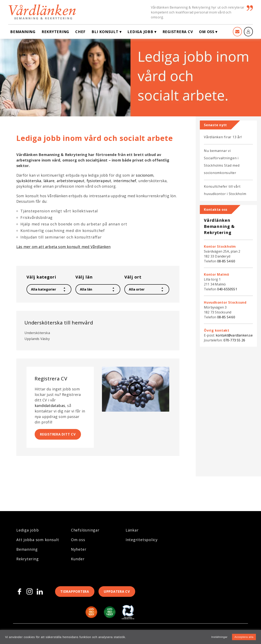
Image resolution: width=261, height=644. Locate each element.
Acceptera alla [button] (244, 637)
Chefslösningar (85, 530)
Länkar (132, 530)
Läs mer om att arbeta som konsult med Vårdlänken (64, 247)
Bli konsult (105, 32)
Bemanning (23, 32)
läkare (49, 181)
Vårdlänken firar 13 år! (223, 137)
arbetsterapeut (71, 181)
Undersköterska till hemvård (59, 323)
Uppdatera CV (117, 592)
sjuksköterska (29, 181)
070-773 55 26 (234, 340)
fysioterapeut (99, 181)
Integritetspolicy (142, 540)
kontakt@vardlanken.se (234, 335)
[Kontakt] (237, 32)
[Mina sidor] (248, 32)
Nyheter (79, 549)
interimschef (125, 181)
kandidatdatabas (50, 406)
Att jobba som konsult (38, 540)
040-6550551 (227, 289)
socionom (145, 175)
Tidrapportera (75, 592)
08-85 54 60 (226, 261)
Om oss (207, 32)
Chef (80, 32)
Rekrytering (55, 32)
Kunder (78, 559)
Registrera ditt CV (58, 434)
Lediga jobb (140, 32)
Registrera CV (178, 32)
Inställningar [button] (219, 637)
